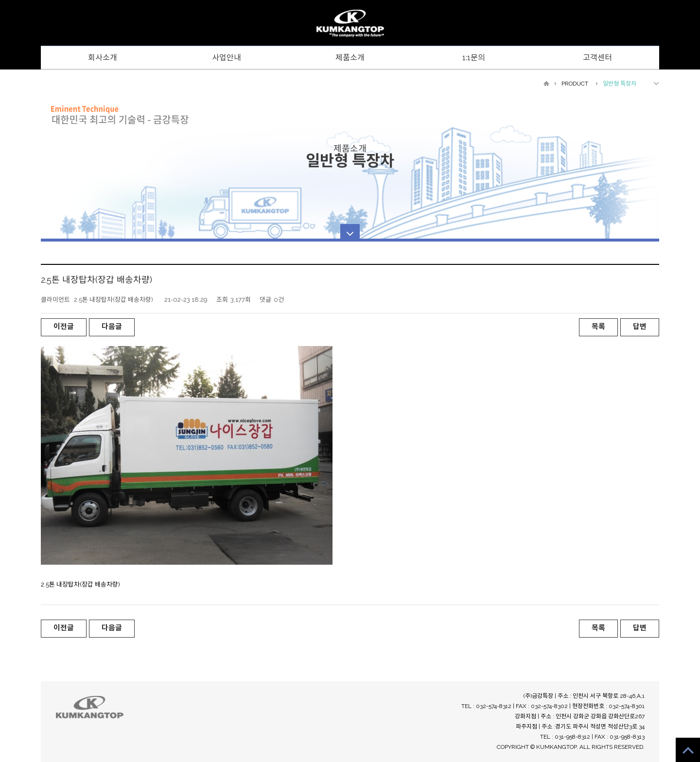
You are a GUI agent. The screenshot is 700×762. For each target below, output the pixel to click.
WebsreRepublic (350, 24)
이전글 (64, 327)
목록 (598, 327)
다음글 (112, 327)
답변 (640, 327)
